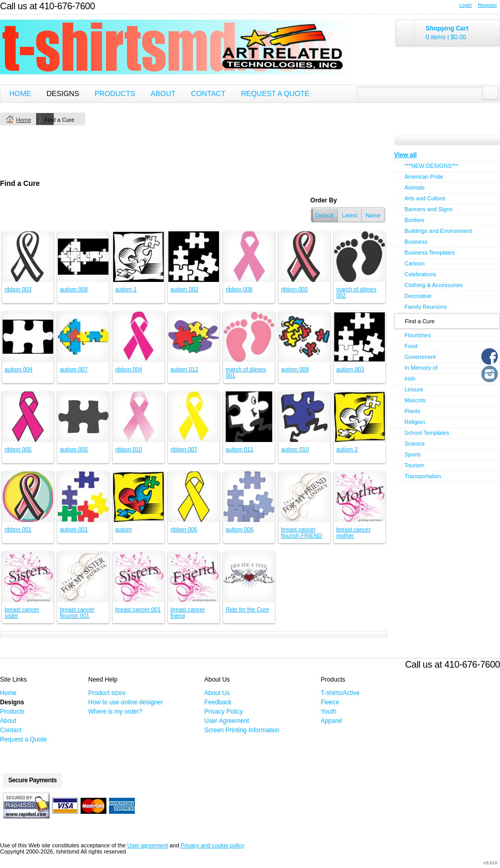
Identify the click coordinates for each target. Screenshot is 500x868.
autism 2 (347, 449)
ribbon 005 (18, 449)
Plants (412, 411)
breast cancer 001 (138, 609)
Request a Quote (275, 93)
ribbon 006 (184, 529)
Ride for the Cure (247, 609)
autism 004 (19, 369)
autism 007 (74, 369)
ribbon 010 (129, 449)
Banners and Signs (428, 209)
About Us (217, 693)
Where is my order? (115, 712)
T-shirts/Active (340, 693)
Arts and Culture (425, 198)
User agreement (147, 845)
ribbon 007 (184, 449)
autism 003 (350, 369)
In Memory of (421, 368)
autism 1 (126, 289)
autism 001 (74, 529)
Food (411, 346)
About (163, 93)
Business (416, 242)
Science (415, 444)
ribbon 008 (239, 289)
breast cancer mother (354, 532)
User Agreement (227, 721)
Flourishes (418, 335)
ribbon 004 (129, 369)
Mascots (415, 400)
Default (325, 215)
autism (123, 529)
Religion (415, 422)
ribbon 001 (18, 529)
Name (373, 215)
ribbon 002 (294, 289)
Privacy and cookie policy (213, 845)
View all (405, 155)
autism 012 (184, 369)
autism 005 (74, 449)
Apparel (331, 721)
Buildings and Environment (438, 231)
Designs (63, 93)
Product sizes (107, 693)
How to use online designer (126, 702)
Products (115, 93)
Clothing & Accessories (434, 285)
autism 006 (240, 529)
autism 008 (74, 289)
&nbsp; (28, 257)
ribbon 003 (18, 289)
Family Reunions (426, 307)
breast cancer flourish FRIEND (301, 532)
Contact (208, 93)
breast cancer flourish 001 (77, 612)
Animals (415, 187)
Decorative (418, 296)
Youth (329, 712)
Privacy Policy (224, 712)
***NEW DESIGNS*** (431, 166)
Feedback (218, 702)
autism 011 (240, 449)
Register (487, 5)
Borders (415, 220)
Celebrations (420, 274)
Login (465, 5)
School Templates (427, 433)
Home (20, 93)
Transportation (423, 476)
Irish (410, 378)
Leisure (414, 389)
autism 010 (295, 449)
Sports (413, 454)
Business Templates (430, 252)
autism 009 (295, 369)
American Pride (424, 177)
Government (420, 357)
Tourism (415, 465)
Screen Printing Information (242, 730)
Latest (350, 215)
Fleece (330, 702)
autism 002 (184, 289)
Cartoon (415, 263)
